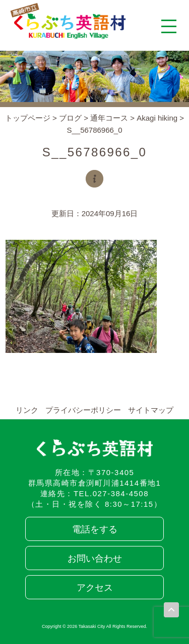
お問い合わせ (95, 559)
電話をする (95, 529)
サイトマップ (151, 410)
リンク (27, 410)
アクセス (95, 588)
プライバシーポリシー (83, 410)
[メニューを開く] (169, 26)
